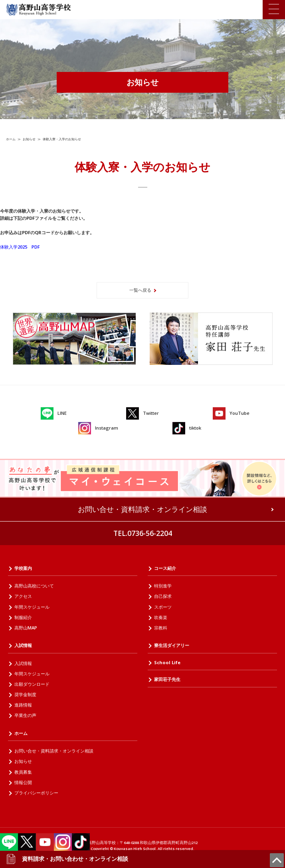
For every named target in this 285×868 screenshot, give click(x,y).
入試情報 (23, 645)
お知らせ (29, 139)
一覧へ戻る (140, 290)
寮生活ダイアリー (172, 645)
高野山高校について (34, 586)
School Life (167, 662)
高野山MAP (26, 628)
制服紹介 (23, 617)
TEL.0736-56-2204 (143, 533)
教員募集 (23, 772)
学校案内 (23, 568)
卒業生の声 (25, 715)
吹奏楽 (161, 617)
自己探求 (163, 596)
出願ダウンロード (32, 684)
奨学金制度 (25, 694)
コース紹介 (165, 568)
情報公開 (23, 782)
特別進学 (163, 586)
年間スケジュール (32, 607)
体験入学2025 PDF (20, 247)
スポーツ (163, 607)
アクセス (23, 596)
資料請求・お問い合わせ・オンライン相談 (67, 859)
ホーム (11, 139)
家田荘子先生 (167, 679)
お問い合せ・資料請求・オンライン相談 (142, 509)
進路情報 (23, 705)
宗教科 (161, 628)
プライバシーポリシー (36, 793)
